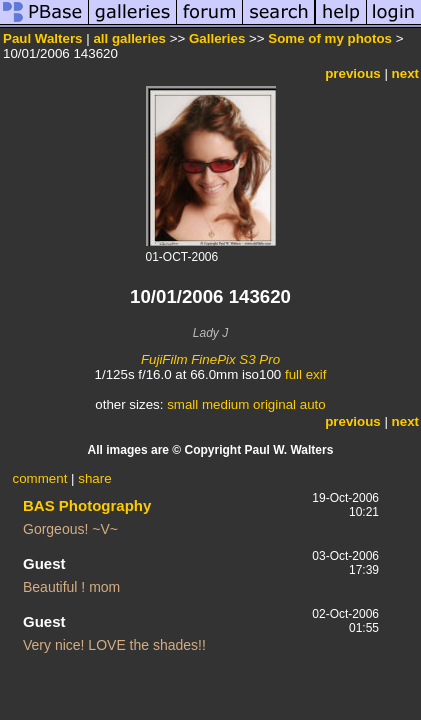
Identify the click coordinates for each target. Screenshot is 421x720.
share (94, 478)
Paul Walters (43, 38)
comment (40, 478)
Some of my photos (330, 38)
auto (313, 404)
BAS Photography (87, 505)
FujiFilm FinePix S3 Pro (210, 359)
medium (225, 404)
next (405, 73)
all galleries (129, 38)
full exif (305, 374)
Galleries (217, 38)
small (182, 404)
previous (353, 73)
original (274, 404)
